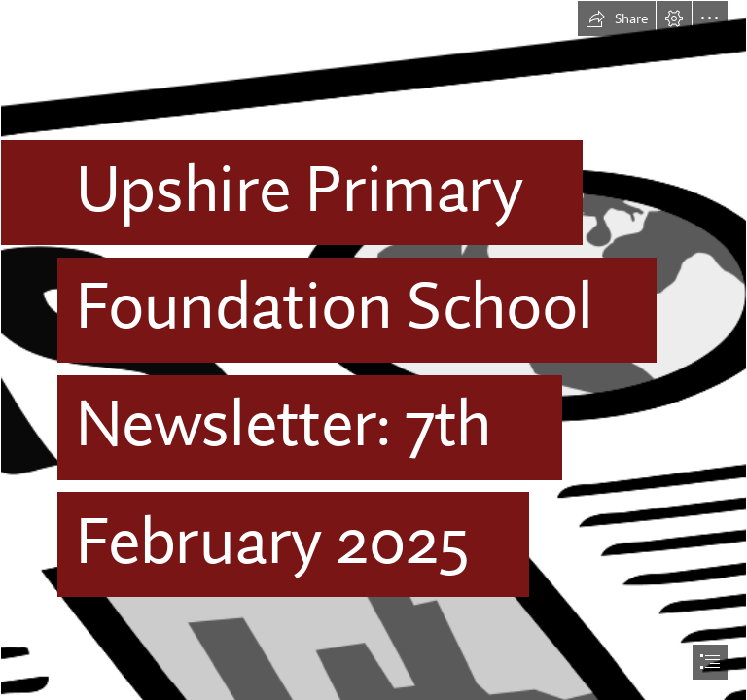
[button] (617, 18)
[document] (373, 350)
